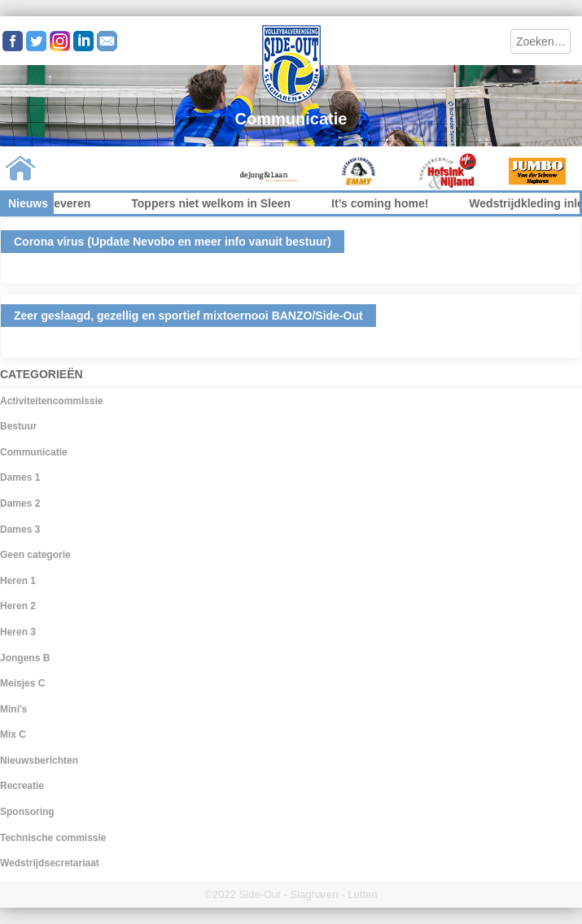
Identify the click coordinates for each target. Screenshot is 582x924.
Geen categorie (35, 555)
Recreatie (22, 786)
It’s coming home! (398, 203)
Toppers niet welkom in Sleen (229, 203)
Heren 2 (18, 606)
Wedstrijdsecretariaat (50, 863)
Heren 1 (18, 581)
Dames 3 (20, 530)
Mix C (13, 734)
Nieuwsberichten (39, 761)
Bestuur (18, 426)
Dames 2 (20, 503)
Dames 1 (20, 477)
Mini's (14, 709)
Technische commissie (53, 838)
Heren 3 (18, 632)
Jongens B (25, 658)
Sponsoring (27, 812)
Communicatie (34, 452)
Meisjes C (22, 683)
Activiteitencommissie (52, 401)
